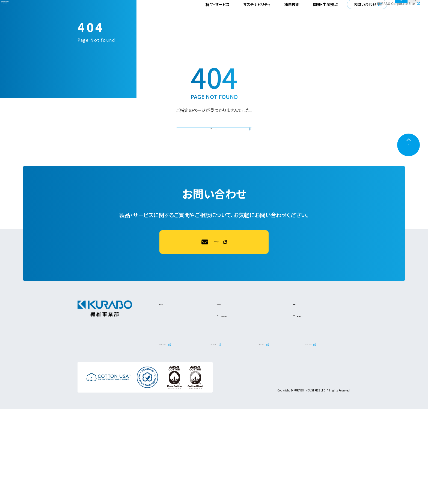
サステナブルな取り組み (242, 410)
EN (414, 18)
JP (401, 18)
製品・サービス (218, 18)
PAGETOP (408, 242)
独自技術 (292, 18)
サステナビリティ (257, 18)
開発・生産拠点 (326, 18)
